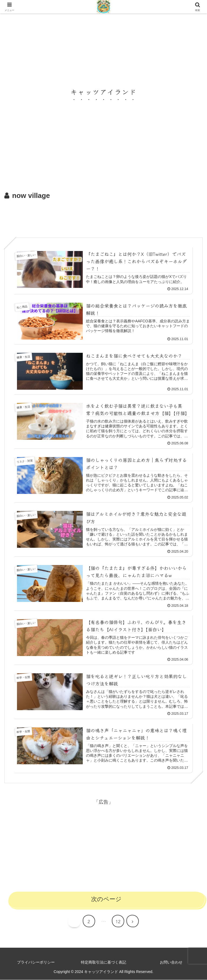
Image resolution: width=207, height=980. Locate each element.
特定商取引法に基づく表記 (103, 962)
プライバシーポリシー (36, 962)
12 (118, 922)
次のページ (106, 900)
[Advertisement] (103, 217)
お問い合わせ (171, 962)
